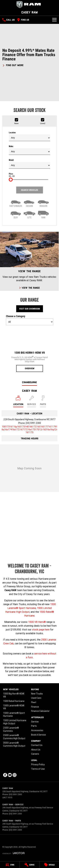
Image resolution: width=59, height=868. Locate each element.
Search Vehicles (29, 190)
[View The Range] (29, 261)
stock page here (41, 629)
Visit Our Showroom (30, 309)
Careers (35, 754)
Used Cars (36, 698)
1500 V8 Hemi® (37, 622)
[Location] (18, 401)
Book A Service (38, 735)
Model (29, 164)
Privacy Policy (38, 764)
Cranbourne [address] (29, 382)
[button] (29, 57)
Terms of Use (38, 769)
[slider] (11, 180)
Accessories (37, 730)
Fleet (34, 702)
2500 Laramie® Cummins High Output (14, 737)
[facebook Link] (5, 775)
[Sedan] (30, 203)
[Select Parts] (43, 401)
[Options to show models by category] (30, 322)
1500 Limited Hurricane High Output (15, 722)
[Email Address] (29, 429)
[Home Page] (29, 5)
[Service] (29, 865)
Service (35, 722)
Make (29, 150)
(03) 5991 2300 (33, 423)
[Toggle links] (13, 853)
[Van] (43, 214)
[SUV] (16, 214)
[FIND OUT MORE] (13, 65)
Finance (35, 707)
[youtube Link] (10, 775)
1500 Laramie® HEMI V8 (14, 707)
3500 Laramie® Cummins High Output (14, 744)
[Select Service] (32, 401)
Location (29, 136)
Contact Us (37, 745)
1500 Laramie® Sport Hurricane (14, 715)
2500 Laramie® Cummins (11, 729)
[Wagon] (43, 203)
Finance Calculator (40, 711)
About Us (36, 750)
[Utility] (30, 214)
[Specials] (49, 865)
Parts (34, 726)
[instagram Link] (15, 775)
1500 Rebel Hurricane (14, 701)
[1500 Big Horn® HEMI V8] (30, 350)
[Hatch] (16, 203)
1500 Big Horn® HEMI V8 (14, 695)
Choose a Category (30, 320)
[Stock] (10, 865)
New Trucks (37, 694)
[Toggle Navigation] (54, 20)
